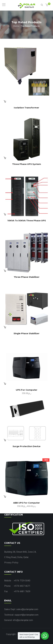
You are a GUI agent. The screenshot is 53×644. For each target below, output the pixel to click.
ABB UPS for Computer (26, 503)
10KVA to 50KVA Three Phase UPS (27, 221)
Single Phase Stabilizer (26, 333)
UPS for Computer (27, 390)
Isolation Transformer (26, 108)
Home (16, 26)
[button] (47, 5)
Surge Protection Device (26, 446)
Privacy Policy (11, 563)
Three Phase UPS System (27, 164)
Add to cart (5, 496)
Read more (5, 101)
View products (5, 158)
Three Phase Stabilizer (27, 277)
